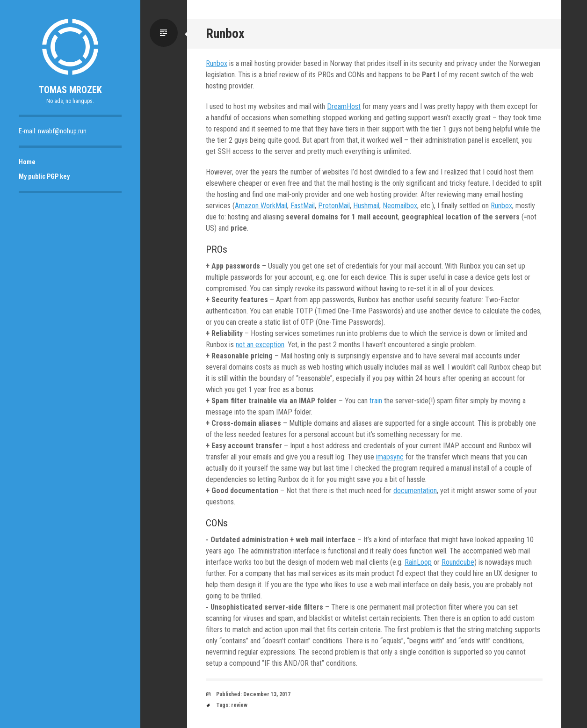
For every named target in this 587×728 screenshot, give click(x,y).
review (239, 705)
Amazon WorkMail (261, 206)
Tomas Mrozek (70, 90)
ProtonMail (334, 206)
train (376, 401)
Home (27, 162)
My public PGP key (44, 176)
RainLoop (418, 562)
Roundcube (458, 562)
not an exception (260, 345)
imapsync (390, 457)
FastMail (303, 206)
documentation (415, 491)
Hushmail (366, 206)
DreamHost (344, 106)
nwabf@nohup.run (62, 131)
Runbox (217, 63)
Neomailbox (400, 206)
